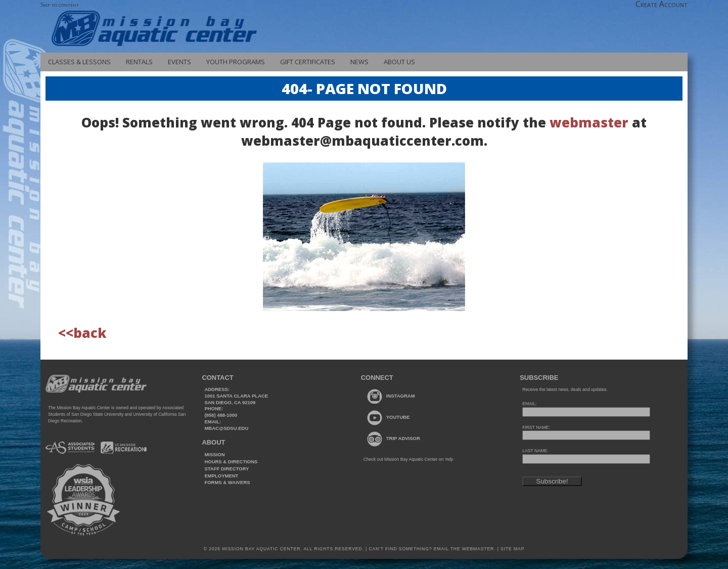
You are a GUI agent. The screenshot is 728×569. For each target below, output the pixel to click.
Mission (214, 454)
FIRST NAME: (536, 427)
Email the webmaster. (465, 549)
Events (179, 62)
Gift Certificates (308, 62)
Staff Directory (226, 469)
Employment (221, 476)
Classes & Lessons (79, 62)
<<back (82, 333)
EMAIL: (529, 404)
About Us (399, 62)
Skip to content (60, 4)
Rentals (139, 62)
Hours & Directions (231, 462)
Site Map (512, 549)
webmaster (589, 122)
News (359, 62)
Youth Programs (236, 62)
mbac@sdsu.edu (226, 428)
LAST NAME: (535, 451)
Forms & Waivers (227, 482)
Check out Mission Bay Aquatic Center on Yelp (408, 459)
